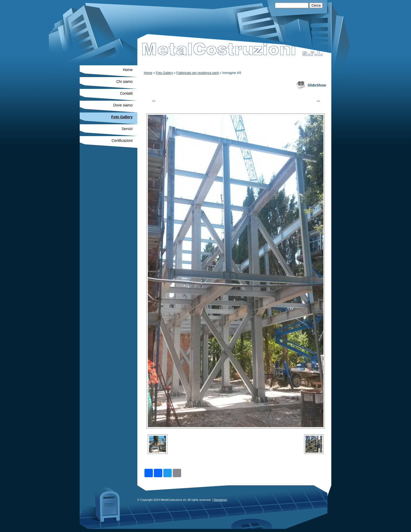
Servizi (127, 129)
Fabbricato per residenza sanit (198, 73)
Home (148, 73)
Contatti (126, 93)
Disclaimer (220, 500)
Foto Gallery (164, 73)
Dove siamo (123, 105)
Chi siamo (125, 82)
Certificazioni (122, 141)
